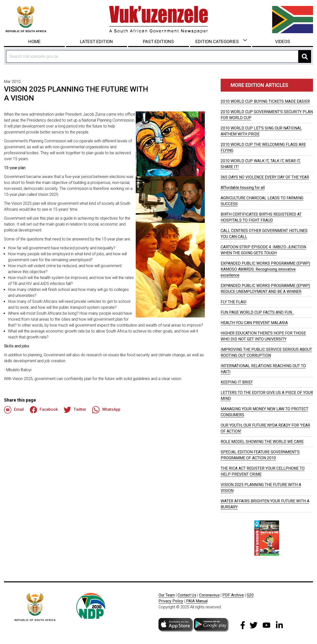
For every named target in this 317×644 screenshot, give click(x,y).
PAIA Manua (197, 601)
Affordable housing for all (243, 188)
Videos (283, 41)
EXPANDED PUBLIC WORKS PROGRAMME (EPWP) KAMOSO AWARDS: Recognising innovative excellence (265, 269)
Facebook (44, 410)
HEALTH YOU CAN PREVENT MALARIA (254, 323)
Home (34, 41)
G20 (250, 595)
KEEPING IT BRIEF (237, 382)
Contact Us (187, 595)
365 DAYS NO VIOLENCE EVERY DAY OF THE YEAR (265, 177)
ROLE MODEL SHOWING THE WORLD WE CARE (262, 442)
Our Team (167, 595)
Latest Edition (96, 41)
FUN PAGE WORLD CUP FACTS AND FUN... (257, 312)
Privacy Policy (171, 601)
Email (14, 410)
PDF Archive (233, 595)
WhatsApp (106, 410)
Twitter (75, 410)
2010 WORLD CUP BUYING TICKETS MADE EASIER (265, 101)
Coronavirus (209, 595)
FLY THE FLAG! (234, 302)
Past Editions (158, 41)
